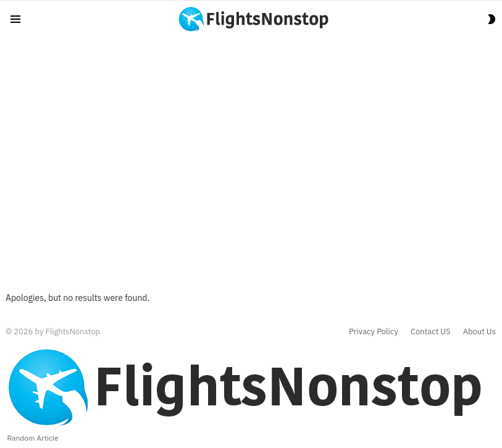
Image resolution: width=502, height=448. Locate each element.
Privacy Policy (374, 332)
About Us (479, 332)
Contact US (431, 332)
